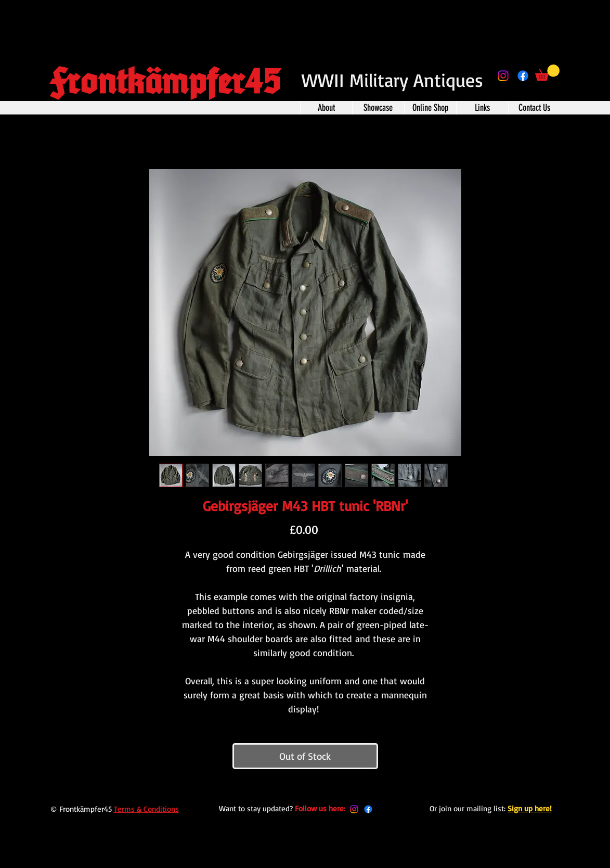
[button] (547, 73)
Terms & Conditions (146, 809)
